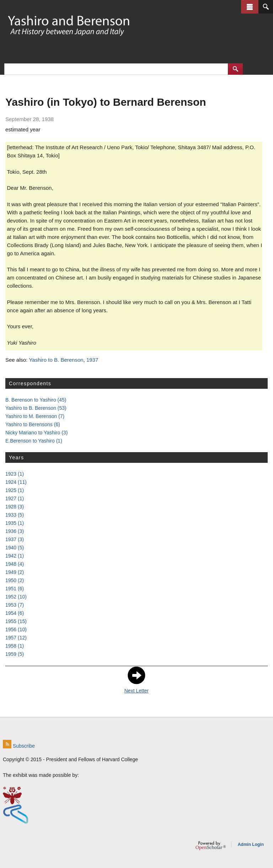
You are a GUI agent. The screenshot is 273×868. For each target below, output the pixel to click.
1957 (16, 638)
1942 (15, 556)
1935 (15, 523)
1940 (15, 548)
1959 (15, 654)
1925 (15, 490)
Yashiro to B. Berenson (56, 360)
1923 (15, 474)
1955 (16, 621)
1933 (15, 515)
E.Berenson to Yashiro (34, 441)
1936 (15, 531)
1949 (15, 572)
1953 (15, 605)
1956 (16, 629)
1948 (15, 564)
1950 (15, 580)
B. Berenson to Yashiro (36, 400)
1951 (15, 589)
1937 (92, 360)
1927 (15, 498)
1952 (16, 597)
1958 (15, 646)
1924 (16, 482)
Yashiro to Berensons (33, 424)
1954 (15, 613)
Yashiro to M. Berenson (35, 416)
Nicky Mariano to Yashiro (36, 433)
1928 (15, 507)
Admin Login (251, 845)
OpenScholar (211, 846)
